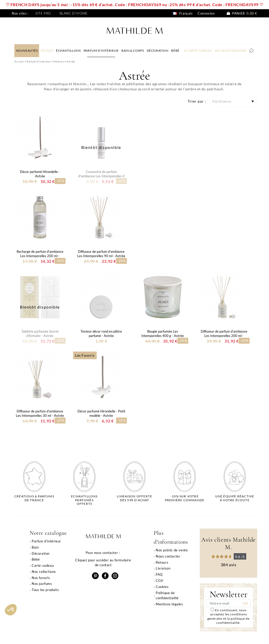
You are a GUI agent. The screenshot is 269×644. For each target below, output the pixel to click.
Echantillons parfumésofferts (84, 500)
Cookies (162, 587)
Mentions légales (169, 604)
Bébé (36, 559)
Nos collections (44, 572)
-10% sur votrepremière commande (185, 498)
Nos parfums (42, 584)
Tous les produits (45, 590)
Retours (162, 562)
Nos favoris (41, 578)
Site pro (43, 13)
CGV (160, 581)
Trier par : (197, 101)
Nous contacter (168, 556)
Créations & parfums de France (34, 498)
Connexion (206, 13)
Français (183, 13)
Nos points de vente (172, 550)
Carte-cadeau (43, 565)
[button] (11, 610)
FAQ (159, 574)
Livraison (163, 568)
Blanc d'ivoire (74, 13)
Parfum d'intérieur (46, 541)
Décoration (41, 553)
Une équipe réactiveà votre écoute (235, 498)
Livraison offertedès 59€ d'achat (134, 498)
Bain (35, 547)
